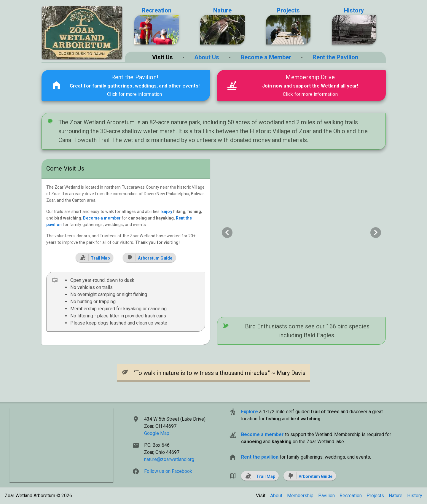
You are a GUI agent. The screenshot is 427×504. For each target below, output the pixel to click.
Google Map (157, 433)
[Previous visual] (227, 233)
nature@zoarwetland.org (169, 459)
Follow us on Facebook (168, 471)
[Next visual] (376, 233)
